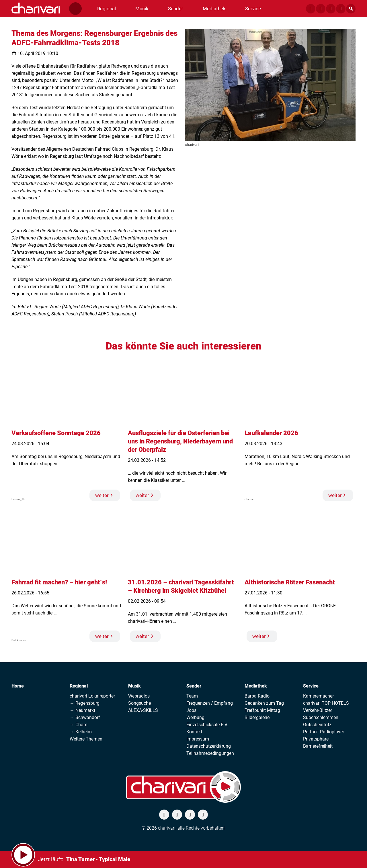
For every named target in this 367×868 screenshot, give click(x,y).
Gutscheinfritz (317, 725)
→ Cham (79, 725)
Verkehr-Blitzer (318, 710)
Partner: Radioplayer (324, 732)
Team (192, 696)
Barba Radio (257, 696)
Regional (79, 686)
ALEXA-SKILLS (143, 710)
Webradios (139, 696)
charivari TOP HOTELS (326, 703)
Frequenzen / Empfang (210, 703)
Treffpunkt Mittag (262, 710)
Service (311, 686)
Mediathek (256, 686)
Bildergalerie (257, 717)
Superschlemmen (321, 717)
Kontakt (194, 732)
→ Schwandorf (85, 717)
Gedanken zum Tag (264, 703)
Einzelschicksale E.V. (207, 725)
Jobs (191, 710)
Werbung (195, 717)
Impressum (198, 739)
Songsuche (139, 703)
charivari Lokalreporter (92, 696)
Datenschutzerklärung (209, 746)
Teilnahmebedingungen (210, 753)
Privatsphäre (316, 739)
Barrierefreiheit (318, 746)
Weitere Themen (86, 739)
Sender (194, 686)
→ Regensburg (85, 703)
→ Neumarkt (82, 710)
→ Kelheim (81, 732)
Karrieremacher (318, 696)
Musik (134, 686)
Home (18, 686)
